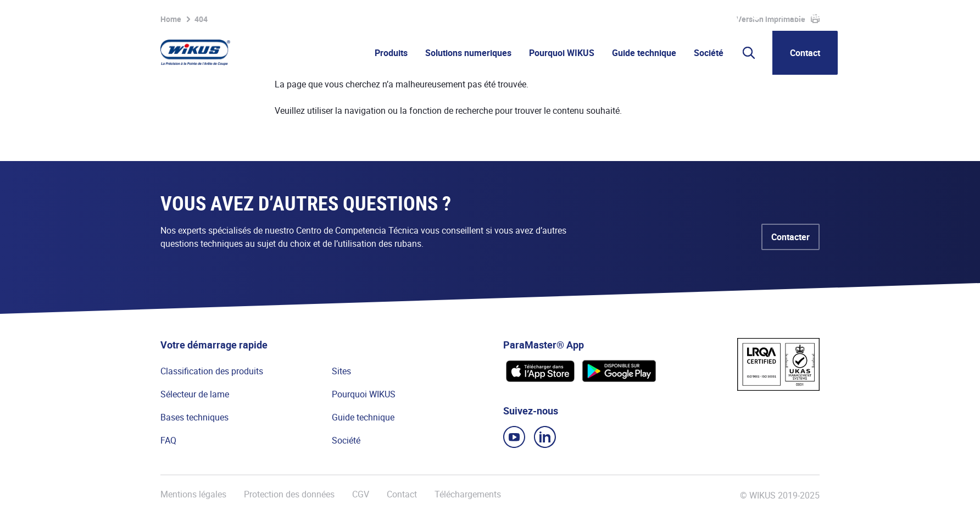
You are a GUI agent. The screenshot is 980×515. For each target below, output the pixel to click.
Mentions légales (193, 494)
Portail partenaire (644, 15)
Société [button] (709, 53)
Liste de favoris (566, 15)
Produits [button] (391, 53)
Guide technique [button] (644, 53)
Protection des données (289, 494)
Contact (805, 53)
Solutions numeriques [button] (468, 53)
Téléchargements (468, 494)
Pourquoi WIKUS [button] (562, 53)
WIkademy (706, 15)
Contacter (790, 237)
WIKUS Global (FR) (801, 15)
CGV (361, 494)
